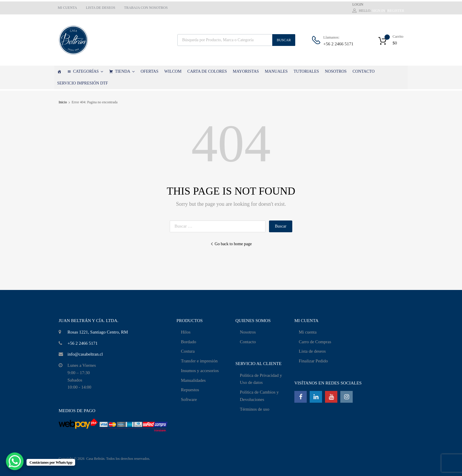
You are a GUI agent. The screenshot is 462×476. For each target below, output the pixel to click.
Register (396, 11)
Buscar (284, 40)
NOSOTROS (336, 71)
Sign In (379, 11)
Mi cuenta (308, 332)
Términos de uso (255, 409)
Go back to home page (231, 244)
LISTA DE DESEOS (100, 8)
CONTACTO (363, 71)
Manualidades (193, 380)
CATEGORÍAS (88, 72)
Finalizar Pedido (313, 361)
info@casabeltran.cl (85, 354)
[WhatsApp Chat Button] (15, 461)
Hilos (186, 332)
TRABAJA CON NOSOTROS (146, 8)
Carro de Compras (315, 342)
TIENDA (125, 72)
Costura (188, 351)
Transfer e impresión (199, 361)
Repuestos (190, 390)
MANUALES (276, 71)
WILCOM (173, 71)
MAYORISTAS (246, 71)
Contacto (248, 342)
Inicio (63, 102)
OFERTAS (149, 71)
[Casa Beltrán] (59, 72)
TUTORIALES (306, 71)
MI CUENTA (67, 8)
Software (189, 399)
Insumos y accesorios (200, 371)
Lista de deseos (312, 351)
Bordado (189, 342)
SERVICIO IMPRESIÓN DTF (82, 83)
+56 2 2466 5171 (338, 44)
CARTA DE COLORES (207, 71)
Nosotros (248, 332)
